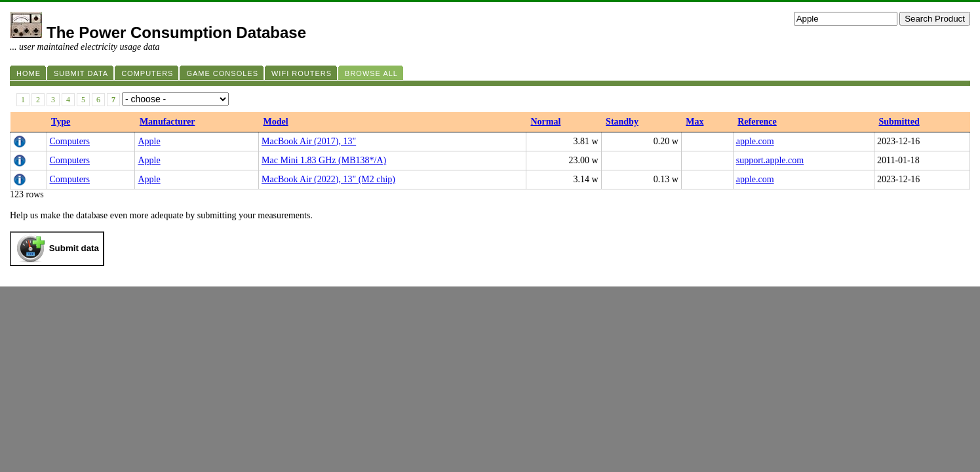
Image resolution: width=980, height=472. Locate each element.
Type (61, 122)
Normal (545, 122)
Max (695, 122)
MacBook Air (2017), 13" (309, 141)
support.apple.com (770, 160)
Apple (149, 141)
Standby (622, 122)
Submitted (899, 122)
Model (276, 122)
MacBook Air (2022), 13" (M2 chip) (328, 179)
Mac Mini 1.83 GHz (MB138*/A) (324, 160)
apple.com (755, 141)
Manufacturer (167, 122)
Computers (70, 141)
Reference (757, 122)
